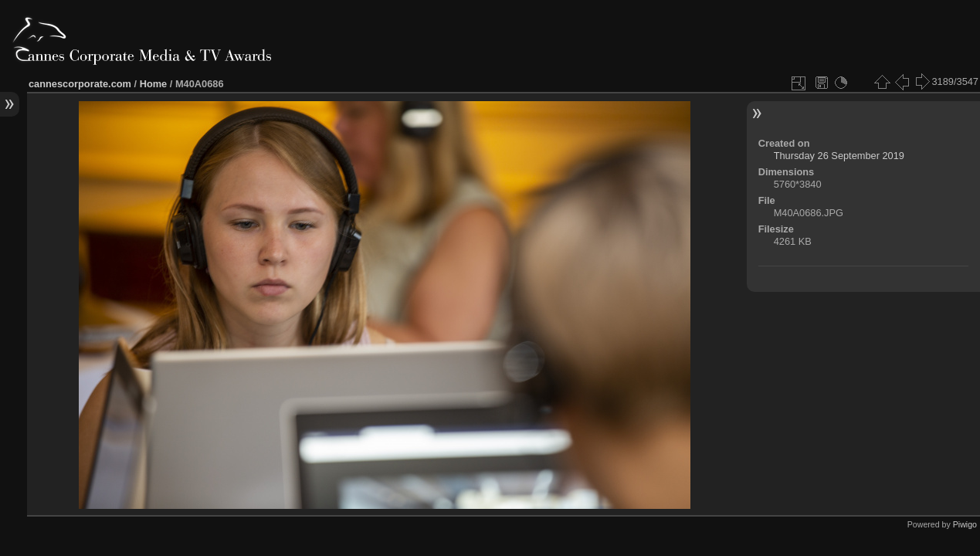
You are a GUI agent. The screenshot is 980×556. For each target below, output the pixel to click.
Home (154, 84)
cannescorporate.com (80, 84)
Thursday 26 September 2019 (839, 156)
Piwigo (965, 524)
